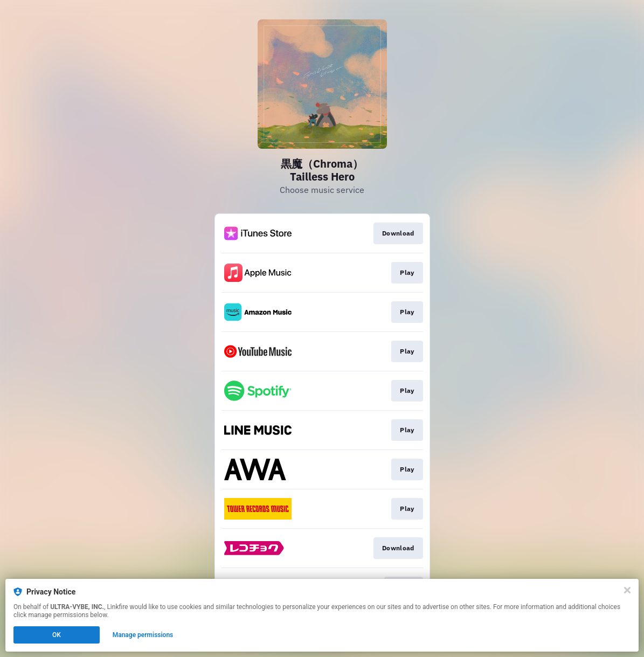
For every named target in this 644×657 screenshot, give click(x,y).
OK (57, 635)
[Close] (627, 590)
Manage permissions (143, 635)
